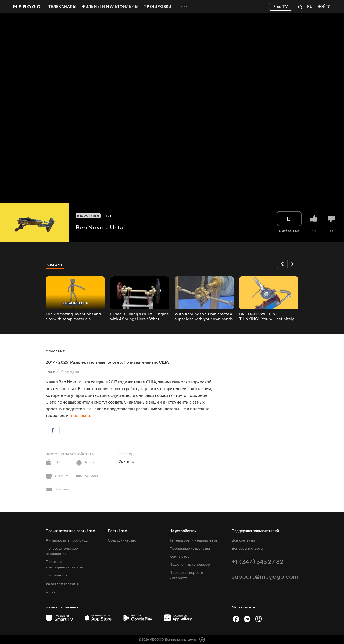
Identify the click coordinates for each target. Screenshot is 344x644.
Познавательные (140, 362)
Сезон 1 (55, 265)
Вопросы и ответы (247, 549)
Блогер (114, 362)
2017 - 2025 (57, 362)
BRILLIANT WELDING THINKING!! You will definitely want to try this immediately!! (267, 317)
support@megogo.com (265, 577)
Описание (55, 351)
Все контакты (243, 540)
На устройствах (183, 531)
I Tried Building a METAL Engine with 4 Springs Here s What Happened (139, 317)
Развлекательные (88, 362)
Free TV (281, 7)
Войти (324, 7)
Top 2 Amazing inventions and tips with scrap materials (73, 317)
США (164, 362)
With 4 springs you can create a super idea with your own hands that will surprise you (204, 317)
